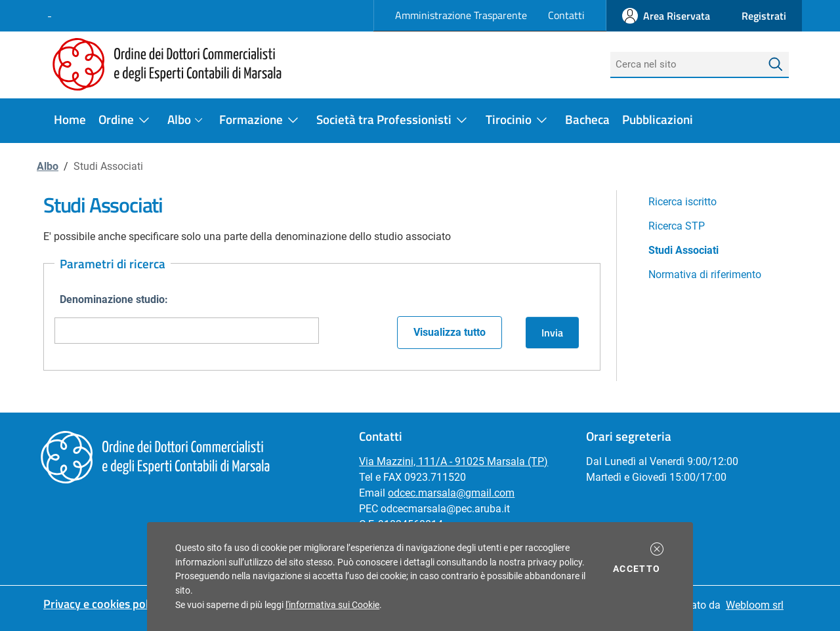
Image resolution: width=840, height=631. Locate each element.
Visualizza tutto (450, 332)
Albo (48, 166)
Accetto (639, 568)
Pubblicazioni (658, 119)
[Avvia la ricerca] (776, 65)
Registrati (764, 16)
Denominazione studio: (114, 299)
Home (70, 119)
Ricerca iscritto (682, 202)
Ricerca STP (677, 226)
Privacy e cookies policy (103, 604)
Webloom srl (755, 605)
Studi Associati (683, 250)
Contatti (566, 15)
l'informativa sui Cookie (332, 605)
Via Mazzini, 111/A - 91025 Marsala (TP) (453, 461)
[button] (657, 549)
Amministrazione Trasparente (461, 15)
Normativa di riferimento (705, 275)
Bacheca (587, 119)
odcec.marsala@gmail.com (451, 493)
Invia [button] (552, 333)
